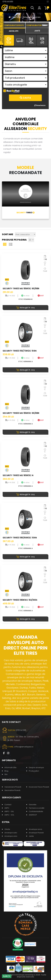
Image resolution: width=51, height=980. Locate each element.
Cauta (25, 98)
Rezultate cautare (32, 17)
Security (17, 17)
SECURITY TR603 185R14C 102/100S (20, 600)
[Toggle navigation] (48, 1)
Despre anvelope (36, 767)
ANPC (7, 808)
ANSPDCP (33, 815)
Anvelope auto (11, 833)
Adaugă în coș (26, 308)
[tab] (14, 31)
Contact (8, 805)
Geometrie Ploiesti (12, 790)
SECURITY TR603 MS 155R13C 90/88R (21, 289)
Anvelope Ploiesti (36, 833)
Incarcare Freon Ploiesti (39, 787)
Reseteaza (40, 105)
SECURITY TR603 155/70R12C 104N (20, 351)
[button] (33, 8)
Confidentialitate (36, 811)
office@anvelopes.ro (24, 747)
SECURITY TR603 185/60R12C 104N (20, 538)
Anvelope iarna (35, 829)
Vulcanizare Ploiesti (13, 787)
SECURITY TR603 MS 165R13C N (18, 475)
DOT (41, 296)
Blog (6, 771)
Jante (31, 836)
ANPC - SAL (9, 811)
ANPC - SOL (9, 815)
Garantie (33, 805)
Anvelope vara (11, 836)
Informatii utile (10, 767)
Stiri (6, 774)
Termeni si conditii (37, 808)
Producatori (34, 771)
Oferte (7, 829)
